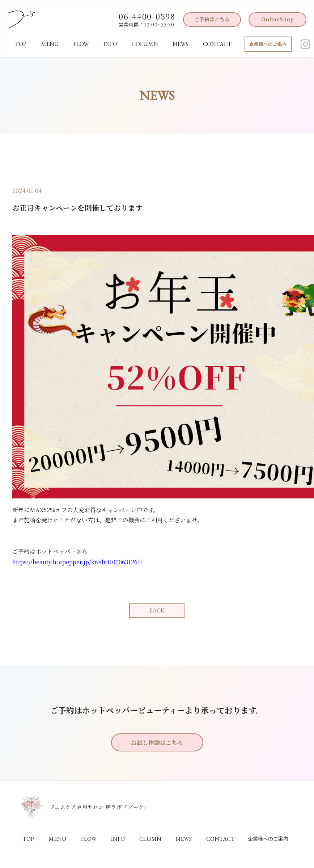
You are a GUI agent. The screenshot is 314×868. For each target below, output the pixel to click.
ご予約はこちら (212, 19)
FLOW (81, 44)
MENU (50, 44)
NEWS (181, 44)
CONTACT (217, 44)
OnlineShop (277, 19)
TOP (21, 44)
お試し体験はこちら (157, 743)
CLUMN (150, 839)
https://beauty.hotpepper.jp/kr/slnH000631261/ (77, 562)
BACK (157, 610)
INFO (110, 44)
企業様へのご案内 (268, 44)
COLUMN (145, 44)
